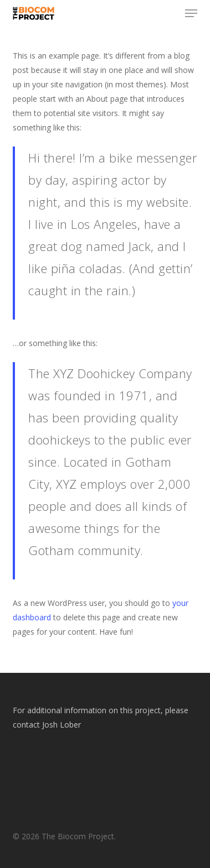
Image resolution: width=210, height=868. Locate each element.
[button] (191, 13)
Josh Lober (62, 725)
